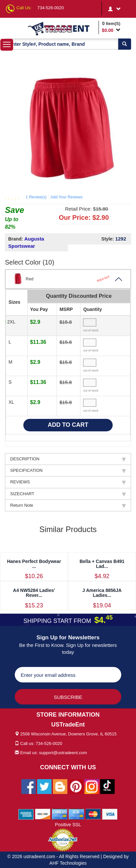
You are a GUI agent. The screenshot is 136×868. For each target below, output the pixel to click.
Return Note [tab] (68, 505)
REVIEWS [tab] (68, 482)
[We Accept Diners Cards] (60, 814)
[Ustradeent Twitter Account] (44, 786)
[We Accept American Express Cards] (26, 814)
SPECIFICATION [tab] (68, 471)
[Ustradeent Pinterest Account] (76, 786)
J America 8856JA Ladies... (102, 593)
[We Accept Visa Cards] (110, 814)
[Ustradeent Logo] (62, 28)
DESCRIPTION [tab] (68, 459)
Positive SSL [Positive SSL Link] (68, 825)
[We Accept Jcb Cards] (76, 814)
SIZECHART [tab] (68, 494)
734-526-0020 (51, 8)
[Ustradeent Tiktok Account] (107, 786)
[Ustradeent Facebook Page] (29, 786)
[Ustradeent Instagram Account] (92, 786)
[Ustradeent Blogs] (60, 786)
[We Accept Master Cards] (93, 814)
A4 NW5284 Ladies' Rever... (34, 593)
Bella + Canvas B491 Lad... (102, 564)
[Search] (125, 44)
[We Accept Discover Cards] (43, 814)
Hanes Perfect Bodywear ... (34, 564)
